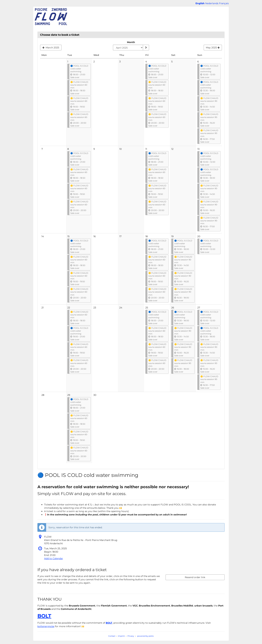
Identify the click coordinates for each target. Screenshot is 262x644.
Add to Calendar (54, 558)
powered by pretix (145, 636)
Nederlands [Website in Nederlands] (212, 3)
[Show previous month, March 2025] (51, 48)
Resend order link (195, 577)
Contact (112, 636)
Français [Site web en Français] (224, 3)
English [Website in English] (200, 3)
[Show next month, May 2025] (213, 48)
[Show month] (146, 48)
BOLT (44, 616)
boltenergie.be (46, 626)
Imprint (121, 636)
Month (131, 42)
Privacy (131, 636)
